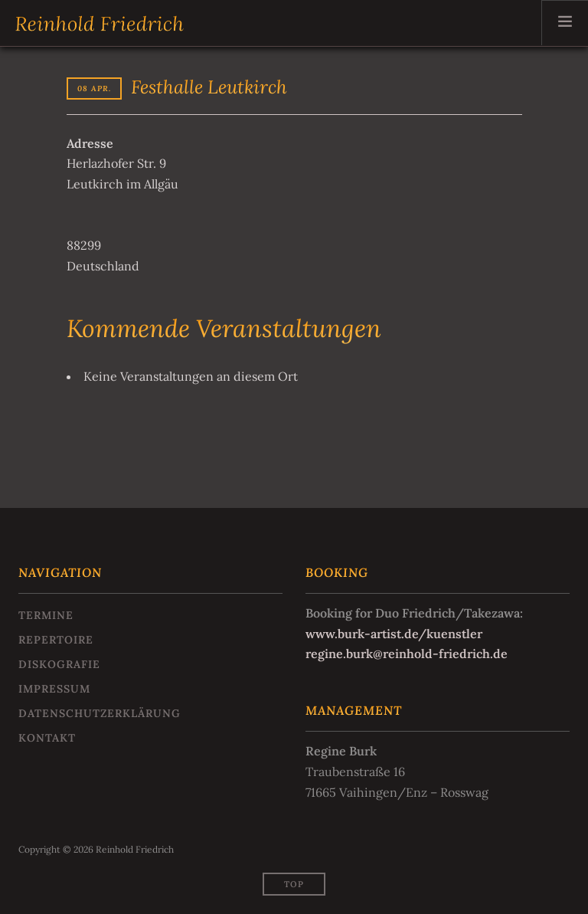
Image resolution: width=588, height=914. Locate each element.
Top (294, 884)
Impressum (54, 689)
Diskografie (59, 664)
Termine (46, 615)
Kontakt (47, 738)
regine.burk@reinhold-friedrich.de (407, 654)
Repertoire (56, 640)
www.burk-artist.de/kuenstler (394, 634)
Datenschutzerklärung (100, 713)
